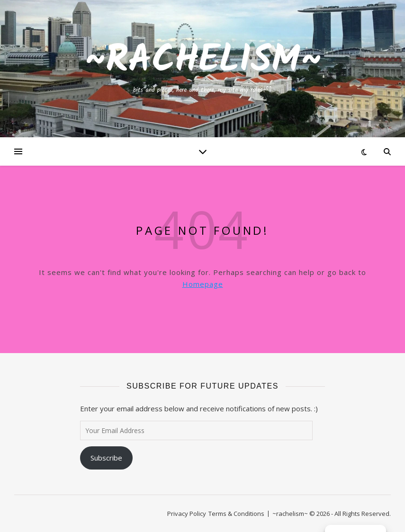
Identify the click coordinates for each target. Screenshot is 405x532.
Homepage (203, 284)
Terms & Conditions (236, 514)
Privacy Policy (187, 514)
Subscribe (106, 458)
